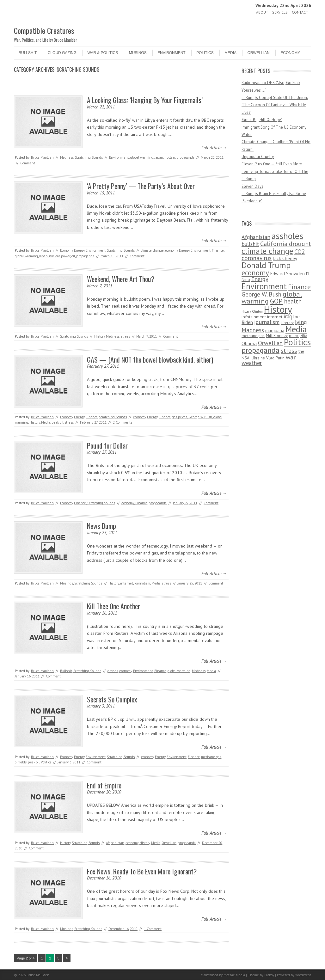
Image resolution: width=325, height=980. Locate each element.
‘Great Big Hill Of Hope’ (262, 120)
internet (127, 583)
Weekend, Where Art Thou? (121, 279)
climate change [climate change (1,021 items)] (267, 251)
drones (113, 671)
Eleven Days (252, 186)
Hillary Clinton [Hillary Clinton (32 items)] (252, 311)
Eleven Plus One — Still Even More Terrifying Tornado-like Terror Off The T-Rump (275, 171)
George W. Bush (200, 417)
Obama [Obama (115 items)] (249, 343)
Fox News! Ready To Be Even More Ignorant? (142, 871)
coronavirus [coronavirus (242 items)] (257, 258)
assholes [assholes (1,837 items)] (287, 236)
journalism (142, 583)
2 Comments (123, 422)
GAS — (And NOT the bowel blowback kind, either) (150, 359)
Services (280, 12)
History (99, 336)
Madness (67, 157)
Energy (79, 250)
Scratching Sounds (89, 157)
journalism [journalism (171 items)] (267, 322)
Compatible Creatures (44, 30)
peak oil (57, 422)
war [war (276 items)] (291, 357)
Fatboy (269, 975)
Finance (218, 250)
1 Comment (153, 929)
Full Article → (214, 148)
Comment (28, 163)
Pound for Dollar (107, 445)
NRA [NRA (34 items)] (304, 336)
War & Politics (103, 53)
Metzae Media (234, 975)
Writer (247, 135)
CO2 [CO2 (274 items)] (300, 251)
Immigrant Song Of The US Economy (274, 127)
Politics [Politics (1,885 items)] (297, 342)
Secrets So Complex (112, 699)
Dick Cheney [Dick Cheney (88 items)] (285, 258)
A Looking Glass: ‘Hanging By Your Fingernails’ (145, 100)
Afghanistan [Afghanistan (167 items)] (256, 237)
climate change (152, 250)
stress (125, 336)
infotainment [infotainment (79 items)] (254, 317)
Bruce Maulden (42, 157)
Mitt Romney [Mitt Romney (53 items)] (277, 336)
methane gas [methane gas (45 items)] (253, 336)
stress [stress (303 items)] (289, 351)
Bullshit (28, 53)
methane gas (211, 757)
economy (171, 250)
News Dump (101, 526)
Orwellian (258, 53)
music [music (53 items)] (294, 336)
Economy (290, 53)
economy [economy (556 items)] (255, 273)
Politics (205, 53)
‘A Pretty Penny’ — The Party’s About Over (141, 186)
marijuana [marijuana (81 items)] (275, 331)
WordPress (303, 975)
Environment (172, 53)
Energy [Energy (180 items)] (260, 279)
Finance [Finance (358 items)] (299, 287)
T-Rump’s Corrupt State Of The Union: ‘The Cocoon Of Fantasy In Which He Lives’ (275, 105)
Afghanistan (115, 843)
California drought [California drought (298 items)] (286, 244)
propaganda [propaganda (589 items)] (261, 350)
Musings (138, 53)
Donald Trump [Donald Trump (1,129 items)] (266, 265)
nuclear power (60, 256)
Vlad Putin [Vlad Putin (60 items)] (275, 358)
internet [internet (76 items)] (275, 317)
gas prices (180, 417)
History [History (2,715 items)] (278, 309)
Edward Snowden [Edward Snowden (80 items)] (288, 274)
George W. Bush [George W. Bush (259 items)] (261, 294)
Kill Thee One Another (113, 606)
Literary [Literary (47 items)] (287, 323)
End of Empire (104, 785)
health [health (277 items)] (293, 301)
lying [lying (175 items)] (301, 322)
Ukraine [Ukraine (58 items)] (258, 358)
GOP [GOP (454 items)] (276, 301)
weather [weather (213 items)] (252, 363)
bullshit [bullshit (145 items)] (250, 244)
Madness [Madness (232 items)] (253, 330)
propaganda (185, 157)
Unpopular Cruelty (258, 157)
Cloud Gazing (62, 53)
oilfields (21, 762)
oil (73, 256)
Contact (300, 12)
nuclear (170, 157)
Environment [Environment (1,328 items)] (264, 286)
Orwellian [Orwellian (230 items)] (270, 343)
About (262, 12)
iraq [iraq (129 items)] (288, 316)
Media (230, 53)
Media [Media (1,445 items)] (296, 329)
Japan (159, 157)
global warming (142, 157)
